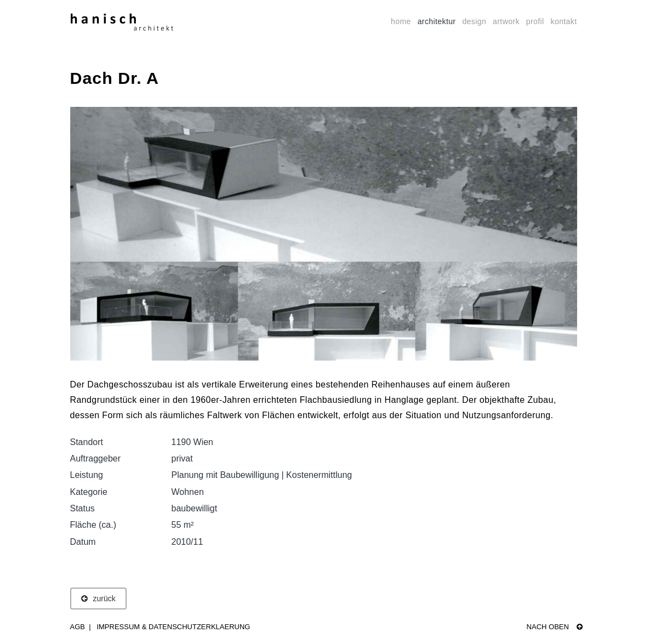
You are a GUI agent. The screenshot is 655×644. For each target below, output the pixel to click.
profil (535, 21)
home (401, 21)
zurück (98, 599)
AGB (78, 627)
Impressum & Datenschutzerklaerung (173, 627)
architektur (437, 21)
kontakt (564, 21)
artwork (506, 21)
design (474, 21)
